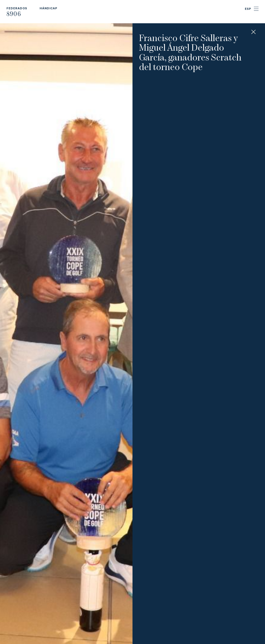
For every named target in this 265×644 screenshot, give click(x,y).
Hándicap (49, 8)
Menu (256, 9)
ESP (248, 9)
